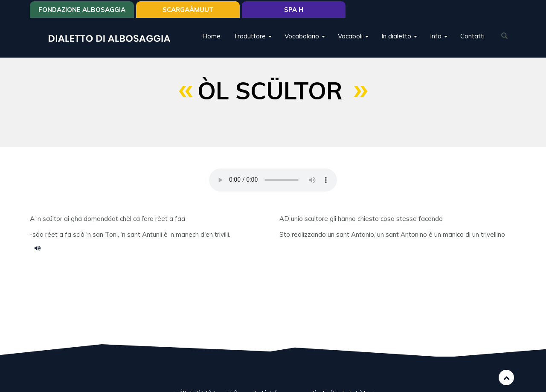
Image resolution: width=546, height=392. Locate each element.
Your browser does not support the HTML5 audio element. (273, 180)
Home (211, 36)
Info (439, 36)
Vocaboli (353, 36)
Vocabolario (305, 36)
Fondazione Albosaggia (82, 10)
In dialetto (399, 36)
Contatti (472, 36)
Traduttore (253, 36)
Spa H (294, 10)
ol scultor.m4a (41, 248)
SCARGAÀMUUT (188, 10)
